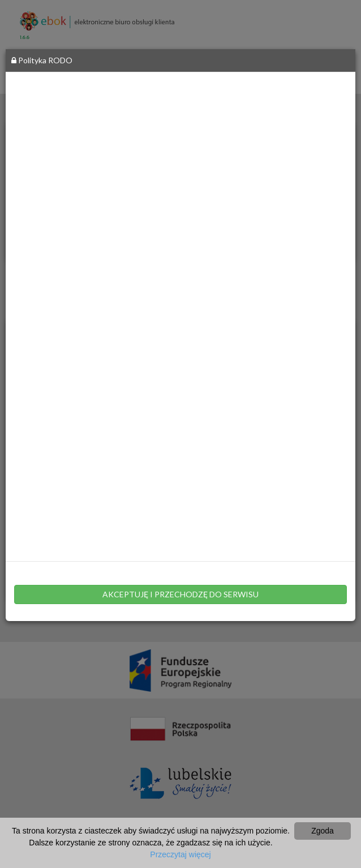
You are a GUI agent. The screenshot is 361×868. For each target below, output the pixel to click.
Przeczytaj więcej (180, 854)
